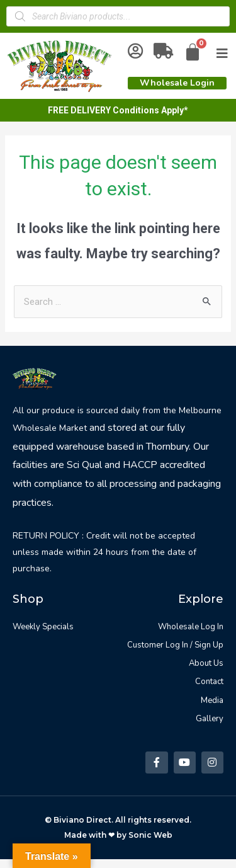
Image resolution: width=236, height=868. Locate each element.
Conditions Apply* (150, 110)
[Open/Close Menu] (222, 53)
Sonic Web (150, 835)
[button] (177, 83)
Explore (201, 599)
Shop (28, 599)
